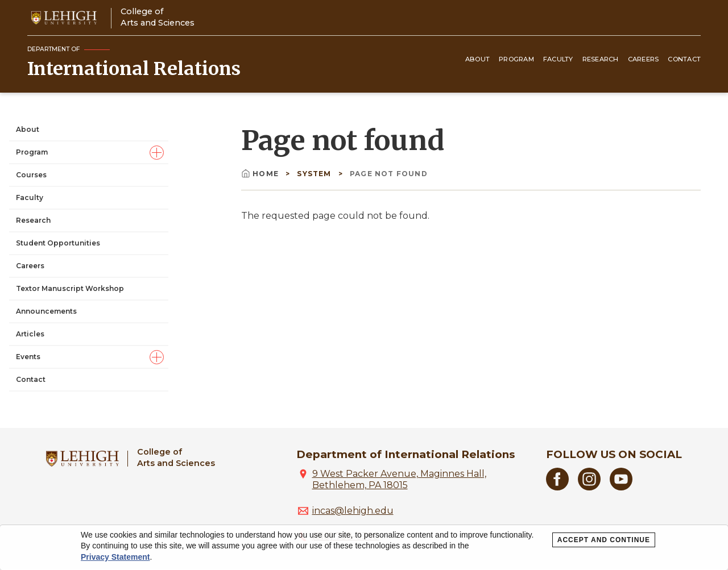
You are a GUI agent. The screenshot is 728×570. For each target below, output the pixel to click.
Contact (684, 59)
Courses (31, 175)
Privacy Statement (115, 557)
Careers (644, 59)
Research (601, 59)
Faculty (558, 59)
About (477, 59)
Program (516, 59)
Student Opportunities (58, 243)
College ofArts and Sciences (158, 17)
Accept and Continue (604, 540)
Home (261, 174)
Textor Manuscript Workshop (70, 288)
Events (28, 357)
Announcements (46, 311)
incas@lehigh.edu (353, 511)
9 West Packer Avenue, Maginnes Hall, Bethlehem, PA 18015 (399, 479)
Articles (30, 334)
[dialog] (364, 548)
